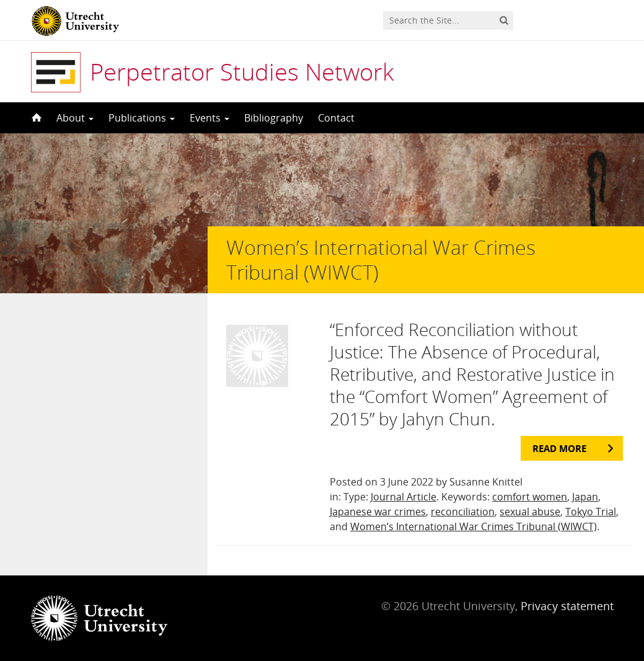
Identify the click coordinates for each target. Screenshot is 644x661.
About (75, 118)
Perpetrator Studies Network (242, 71)
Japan (585, 497)
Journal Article (404, 497)
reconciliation (463, 512)
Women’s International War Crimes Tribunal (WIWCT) (474, 526)
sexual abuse (530, 512)
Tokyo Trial (591, 512)
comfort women (530, 497)
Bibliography (274, 118)
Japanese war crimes (378, 512)
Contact (336, 118)
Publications (142, 118)
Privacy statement (567, 606)
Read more (559, 448)
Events (210, 118)
